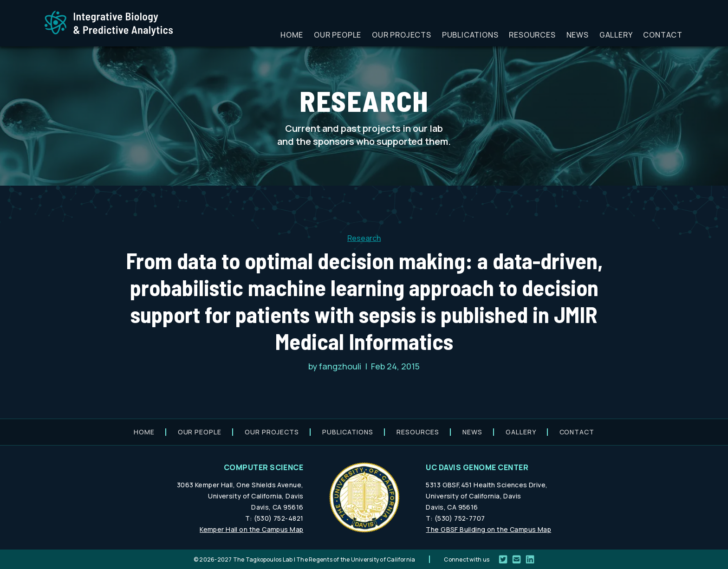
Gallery (616, 35)
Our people (338, 35)
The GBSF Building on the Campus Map (488, 529)
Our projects (402, 35)
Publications (470, 35)
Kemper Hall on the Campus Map (251, 529)
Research (364, 238)
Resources (532, 35)
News (578, 35)
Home (292, 35)
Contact (663, 35)
